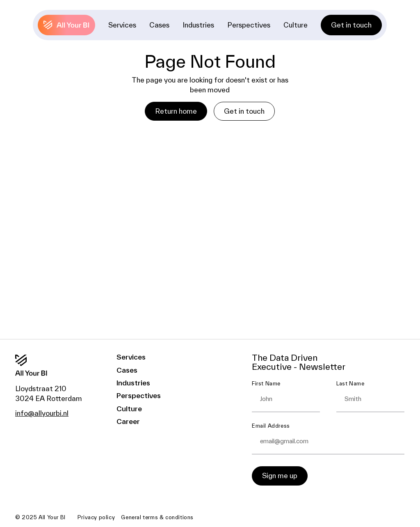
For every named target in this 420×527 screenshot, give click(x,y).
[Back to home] (67, 25)
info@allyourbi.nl (42, 413)
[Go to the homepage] (41, 365)
